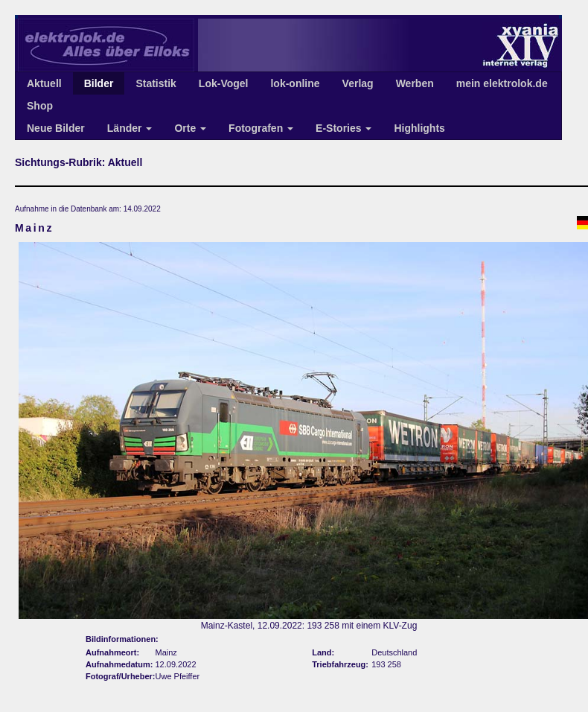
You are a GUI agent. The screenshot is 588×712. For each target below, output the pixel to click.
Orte (190, 128)
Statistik (156, 83)
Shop (40, 106)
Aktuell (44, 83)
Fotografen (261, 128)
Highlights (419, 128)
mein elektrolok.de (502, 83)
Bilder (99, 83)
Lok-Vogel (224, 83)
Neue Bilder (56, 128)
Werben (415, 83)
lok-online (295, 83)
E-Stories (343, 128)
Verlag (358, 83)
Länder (130, 128)
